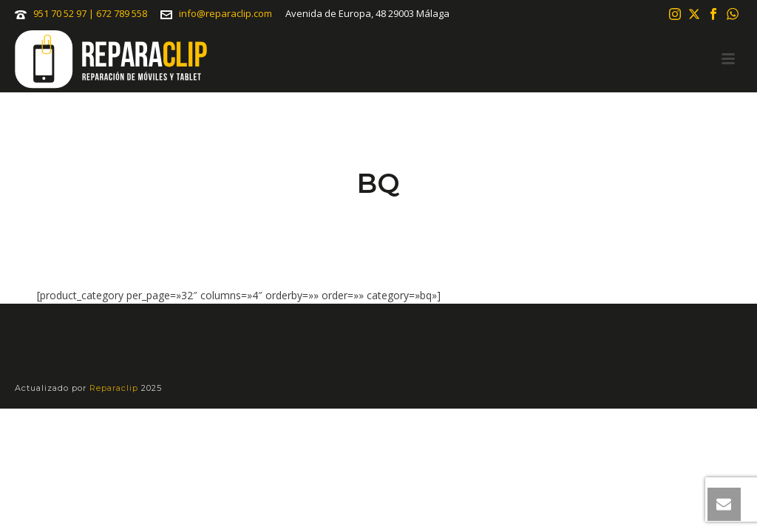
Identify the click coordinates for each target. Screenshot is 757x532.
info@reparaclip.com (225, 13)
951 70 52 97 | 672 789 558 (90, 13)
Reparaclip (115, 388)
